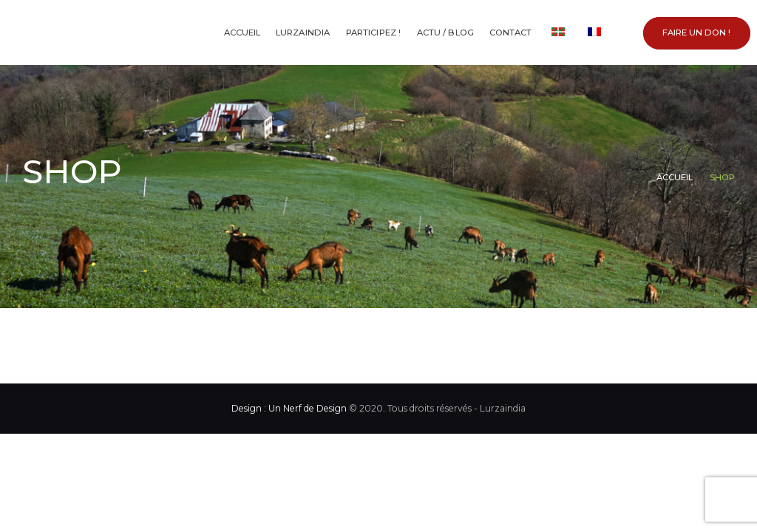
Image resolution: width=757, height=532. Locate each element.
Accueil (675, 177)
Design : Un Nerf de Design (289, 408)
